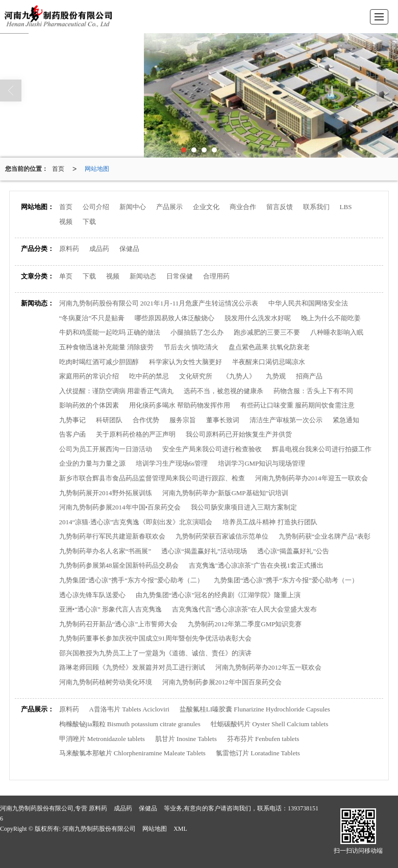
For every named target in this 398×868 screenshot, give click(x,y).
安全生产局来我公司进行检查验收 (212, 449)
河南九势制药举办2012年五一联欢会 (268, 667)
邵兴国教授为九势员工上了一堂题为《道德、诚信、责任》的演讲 (155, 653)
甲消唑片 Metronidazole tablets (102, 739)
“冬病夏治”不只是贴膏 (92, 318)
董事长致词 (223, 420)
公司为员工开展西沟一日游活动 (106, 449)
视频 (66, 222)
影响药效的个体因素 (89, 405)
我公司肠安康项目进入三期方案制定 (244, 507)
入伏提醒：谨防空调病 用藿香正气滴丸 (116, 391)
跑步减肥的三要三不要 (267, 332)
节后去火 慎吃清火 (191, 347)
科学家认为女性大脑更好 (185, 362)
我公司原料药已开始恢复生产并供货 (239, 434)
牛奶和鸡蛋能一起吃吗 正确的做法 (110, 332)
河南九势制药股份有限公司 (99, 829)
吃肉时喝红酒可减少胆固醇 (99, 362)
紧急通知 (346, 420)
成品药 (99, 249)
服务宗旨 (183, 420)
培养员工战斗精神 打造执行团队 (270, 522)
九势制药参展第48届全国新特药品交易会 (119, 565)
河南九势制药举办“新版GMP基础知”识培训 (226, 493)
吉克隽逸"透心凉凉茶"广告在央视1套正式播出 (256, 565)
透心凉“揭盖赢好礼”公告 (293, 551)
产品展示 (169, 207)
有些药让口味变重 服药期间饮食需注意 (297, 405)
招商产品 (309, 376)
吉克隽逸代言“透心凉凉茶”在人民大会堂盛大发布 (245, 609)
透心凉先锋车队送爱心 (92, 595)
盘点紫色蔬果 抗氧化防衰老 (269, 347)
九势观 (276, 376)
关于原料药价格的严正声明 (136, 434)
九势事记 (72, 420)
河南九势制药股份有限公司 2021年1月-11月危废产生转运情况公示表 (159, 303)
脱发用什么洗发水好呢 (258, 318)
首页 (58, 169)
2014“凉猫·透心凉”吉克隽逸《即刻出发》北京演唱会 (136, 522)
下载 (89, 222)
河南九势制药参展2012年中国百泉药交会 (222, 682)
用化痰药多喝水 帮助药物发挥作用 (180, 405)
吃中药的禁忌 (149, 376)
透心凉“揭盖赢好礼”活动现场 (204, 551)
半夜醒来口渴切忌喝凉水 (269, 362)
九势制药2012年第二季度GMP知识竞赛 (245, 624)
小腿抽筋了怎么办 (197, 332)
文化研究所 (196, 376)
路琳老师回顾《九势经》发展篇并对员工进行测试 (132, 667)
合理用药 (216, 276)
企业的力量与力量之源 (92, 463)
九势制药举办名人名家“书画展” (105, 551)
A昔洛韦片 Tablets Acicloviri (129, 709)
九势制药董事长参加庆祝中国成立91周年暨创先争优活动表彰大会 (155, 638)
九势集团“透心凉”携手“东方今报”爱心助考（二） (131, 580)
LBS (346, 207)
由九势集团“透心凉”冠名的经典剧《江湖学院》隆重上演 (218, 595)
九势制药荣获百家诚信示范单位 (222, 536)
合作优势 (146, 420)
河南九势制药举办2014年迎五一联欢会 (312, 478)
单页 (66, 276)
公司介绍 (96, 207)
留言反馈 (280, 207)
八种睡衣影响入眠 (337, 332)
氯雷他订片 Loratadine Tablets (258, 753)
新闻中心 (133, 207)
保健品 (129, 249)
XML (180, 829)
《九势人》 (239, 376)
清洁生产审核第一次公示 (286, 420)
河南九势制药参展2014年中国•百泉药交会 (120, 507)
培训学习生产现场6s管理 (172, 463)
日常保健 (180, 276)
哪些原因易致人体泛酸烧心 (175, 318)
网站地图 (97, 169)
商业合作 (243, 207)
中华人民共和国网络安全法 (308, 303)
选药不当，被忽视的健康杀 (223, 391)
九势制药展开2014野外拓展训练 (106, 493)
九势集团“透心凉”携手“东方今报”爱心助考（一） (286, 580)
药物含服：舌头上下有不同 (313, 391)
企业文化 (206, 207)
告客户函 (72, 434)
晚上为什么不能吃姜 (331, 318)
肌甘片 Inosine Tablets (186, 739)
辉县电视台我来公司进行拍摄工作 (322, 449)
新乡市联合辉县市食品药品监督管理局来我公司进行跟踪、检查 (152, 478)
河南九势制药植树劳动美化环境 (106, 682)
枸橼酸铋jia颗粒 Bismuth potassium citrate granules (130, 724)
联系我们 (316, 207)
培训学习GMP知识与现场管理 (262, 463)
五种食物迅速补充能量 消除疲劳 (106, 347)
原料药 (69, 249)
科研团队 (109, 420)
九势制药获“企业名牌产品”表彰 (325, 536)
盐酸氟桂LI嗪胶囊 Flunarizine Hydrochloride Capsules (255, 709)
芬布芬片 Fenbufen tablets (263, 739)
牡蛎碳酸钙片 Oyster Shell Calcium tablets (269, 724)
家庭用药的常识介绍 (89, 376)
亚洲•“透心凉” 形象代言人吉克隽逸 (110, 609)
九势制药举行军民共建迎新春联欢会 (112, 536)
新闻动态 (143, 276)
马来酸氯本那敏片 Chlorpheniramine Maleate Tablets (132, 753)
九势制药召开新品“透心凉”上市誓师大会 (119, 624)
